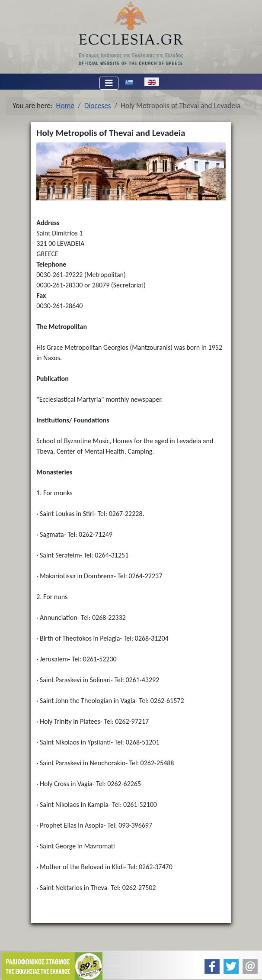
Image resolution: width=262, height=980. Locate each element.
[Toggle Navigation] (109, 83)
